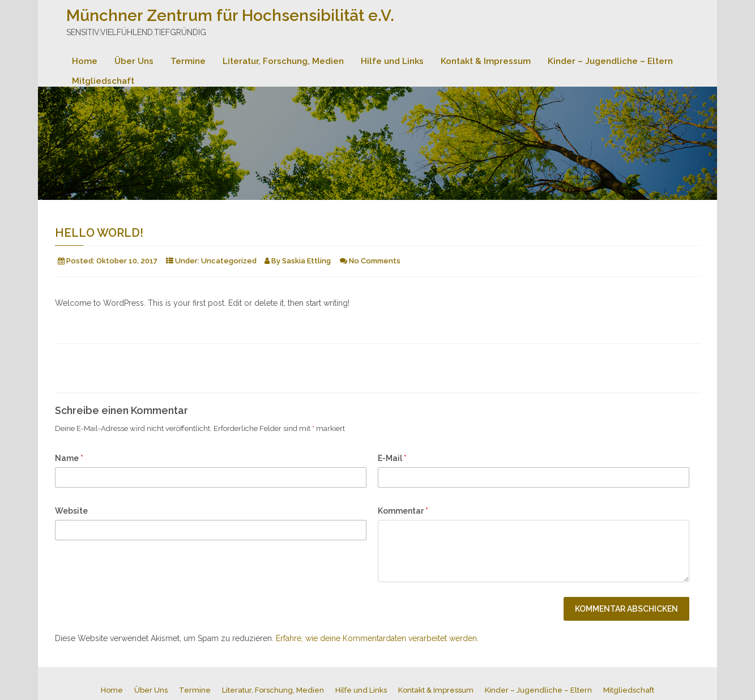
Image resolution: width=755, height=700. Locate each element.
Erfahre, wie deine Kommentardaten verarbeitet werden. (377, 638)
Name (69, 458)
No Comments (375, 261)
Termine (188, 61)
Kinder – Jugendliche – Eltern (610, 61)
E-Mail (392, 458)
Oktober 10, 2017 (127, 261)
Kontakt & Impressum (486, 61)
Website (71, 511)
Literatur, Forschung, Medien (283, 61)
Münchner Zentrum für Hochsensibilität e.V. (230, 16)
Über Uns (134, 61)
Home (85, 61)
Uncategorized (229, 261)
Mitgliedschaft (103, 81)
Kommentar (403, 511)
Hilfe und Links (392, 61)
